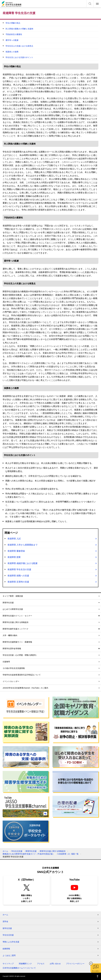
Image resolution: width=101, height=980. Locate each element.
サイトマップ (8, 964)
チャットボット (96, 971)
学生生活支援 (17, 851)
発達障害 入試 (14, 539)
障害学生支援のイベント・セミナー (17, 616)
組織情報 (6, 949)
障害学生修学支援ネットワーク (16, 629)
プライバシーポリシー (75, 964)
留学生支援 (7, 928)
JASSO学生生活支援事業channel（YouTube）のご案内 (25, 688)
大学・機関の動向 (10, 635)
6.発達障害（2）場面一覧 (68, 854)
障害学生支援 (8, 603)
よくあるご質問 (9, 955)
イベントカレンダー (11, 681)
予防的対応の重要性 (14, 34)
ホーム (5, 851)
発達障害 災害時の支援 (18, 582)
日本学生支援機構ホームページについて (19, 968)
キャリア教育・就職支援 (13, 596)
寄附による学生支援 (11, 942)
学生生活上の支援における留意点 (19, 46)
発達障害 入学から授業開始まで (22, 545)
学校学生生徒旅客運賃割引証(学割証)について (22, 675)
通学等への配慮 (12, 40)
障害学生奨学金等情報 (12, 649)
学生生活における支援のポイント (19, 57)
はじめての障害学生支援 (13, 609)
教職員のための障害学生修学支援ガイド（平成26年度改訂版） (29, 854)
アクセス (41, 964)
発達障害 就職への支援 (18, 576)
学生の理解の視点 (13, 23)
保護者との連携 (12, 52)
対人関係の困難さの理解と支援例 (19, 29)
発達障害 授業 (14, 557)
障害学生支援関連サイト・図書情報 (17, 642)
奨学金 (5, 921)
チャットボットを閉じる (91, 963)
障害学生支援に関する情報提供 (16, 622)
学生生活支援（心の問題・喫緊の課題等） (20, 655)
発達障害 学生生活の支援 (19, 569)
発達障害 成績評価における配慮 (22, 563)
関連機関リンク (25, 964)
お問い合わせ (55, 964)
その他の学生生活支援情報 (14, 668)
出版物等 (6, 662)
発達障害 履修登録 (16, 551)
